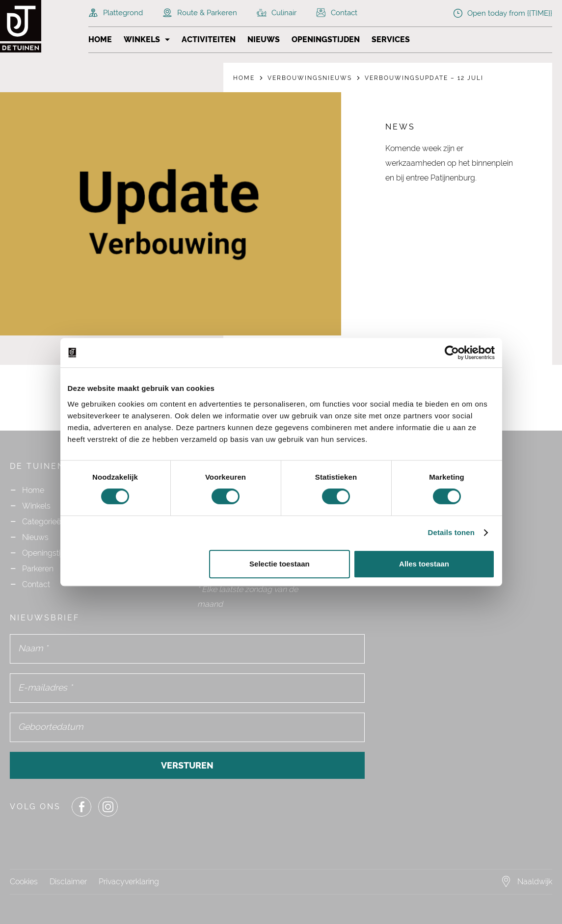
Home (100, 39)
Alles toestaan (424, 564)
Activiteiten (209, 39)
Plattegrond (116, 13)
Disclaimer (68, 882)
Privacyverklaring (129, 882)
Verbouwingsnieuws (310, 78)
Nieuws (264, 39)
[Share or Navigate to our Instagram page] (108, 807)
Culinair (277, 13)
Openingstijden (326, 39)
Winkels (142, 39)
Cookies (24, 882)
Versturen (187, 765)
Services (391, 39)
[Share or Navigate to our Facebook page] (81, 807)
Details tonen (451, 532)
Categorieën (44, 522)
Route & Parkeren (200, 13)
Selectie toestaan (280, 564)
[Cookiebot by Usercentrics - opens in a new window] (452, 353)
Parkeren (38, 569)
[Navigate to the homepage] (39, 26)
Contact (337, 13)
